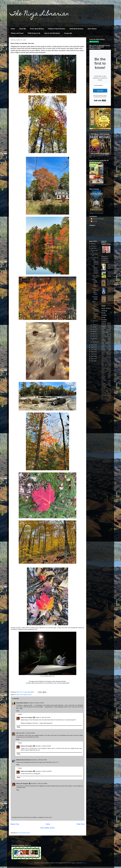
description (104, 387)
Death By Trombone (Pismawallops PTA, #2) (114, 273)
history (103, 331)
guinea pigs (104, 357)
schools (103, 390)
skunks (109, 397)
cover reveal (106, 338)
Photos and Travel (17, 33)
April (94, 334)
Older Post (81, 824)
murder (109, 357)
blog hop (109, 337)
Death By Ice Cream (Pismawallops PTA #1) (114, 265)
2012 (93, 361)
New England (24, 695)
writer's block (105, 371)
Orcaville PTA (106, 386)
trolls (110, 349)
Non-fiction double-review (95, 298)
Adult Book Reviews (76, 29)
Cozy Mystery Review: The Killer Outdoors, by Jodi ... (95, 270)
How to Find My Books (52, 33)
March (94, 336)
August (94, 325)
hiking (109, 327)
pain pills (104, 397)
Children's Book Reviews (57, 29)
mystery (104, 322)
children (103, 378)
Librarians (104, 362)
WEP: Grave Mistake (95, 276)
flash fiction (106, 308)
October (95, 258)
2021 (93, 246)
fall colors (17, 695)
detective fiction (106, 389)
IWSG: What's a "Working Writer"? (95, 304)
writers (103, 355)
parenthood (104, 381)
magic (103, 344)
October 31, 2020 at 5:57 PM (43, 717)
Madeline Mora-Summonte (24, 760)
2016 (93, 352)
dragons (104, 339)
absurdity (104, 377)
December (95, 250)
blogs (103, 366)
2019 (93, 345)
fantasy (104, 325)
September (95, 321)
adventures (108, 344)
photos (30, 695)
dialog (105, 396)
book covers (108, 366)
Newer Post (15, 824)
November (95, 254)
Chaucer (109, 382)
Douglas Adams (106, 383)
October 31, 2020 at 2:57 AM (36, 703)
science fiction (106, 323)
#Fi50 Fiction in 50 (34, 33)
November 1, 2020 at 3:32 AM (27, 733)
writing (104, 311)
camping (103, 367)
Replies (20, 714)
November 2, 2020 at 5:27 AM (39, 760)
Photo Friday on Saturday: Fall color (95, 262)
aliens (103, 364)
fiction (103, 370)
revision (104, 349)
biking (103, 348)
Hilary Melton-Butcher (22, 703)
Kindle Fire (104, 385)
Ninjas (109, 385)
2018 (93, 347)
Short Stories (92, 29)
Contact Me (68, 33)
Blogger (84, 863)
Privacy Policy (17, 841)
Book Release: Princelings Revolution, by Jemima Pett (95, 313)
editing (104, 327)
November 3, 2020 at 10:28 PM (43, 771)
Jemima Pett (106, 328)
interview (104, 379)
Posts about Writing (37, 29)
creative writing (106, 345)
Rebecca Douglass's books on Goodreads (105, 259)
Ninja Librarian (106, 330)
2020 (93, 248)
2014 (93, 356)
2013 (93, 359)
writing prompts (106, 400)
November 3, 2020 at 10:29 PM (39, 784)
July (94, 327)
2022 (93, 244)
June (94, 329)
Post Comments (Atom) (24, 833)
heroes (109, 348)
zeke (18, 733)
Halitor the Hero (112, 288)
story (107, 390)
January (95, 342)
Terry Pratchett (106, 356)
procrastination (105, 359)
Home (13, 29)
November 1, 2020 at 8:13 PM (43, 746)
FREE (109, 364)
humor (109, 325)
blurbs (109, 377)
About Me (23, 29)
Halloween (108, 342)
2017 (93, 349)
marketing (109, 370)
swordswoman (104, 398)
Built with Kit (100, 100)
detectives (109, 368)
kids (106, 364)
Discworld (109, 355)
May (94, 331)
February (95, 338)
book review (104, 314)
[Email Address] (103, 85)
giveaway (108, 331)
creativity (109, 353)
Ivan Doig (109, 360)
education (109, 396)
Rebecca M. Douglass (27, 717)
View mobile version (47, 828)
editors (109, 378)
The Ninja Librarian (39, 14)
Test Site (95, 221)
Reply (18, 711)
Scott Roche (106, 375)
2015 (93, 354)
